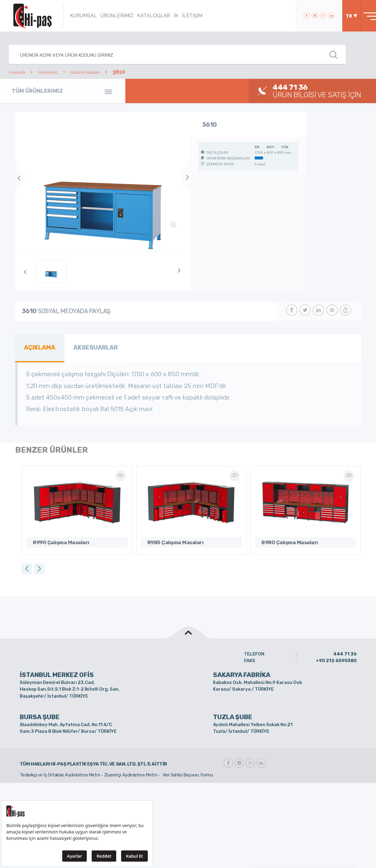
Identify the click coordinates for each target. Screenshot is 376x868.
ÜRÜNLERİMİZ (108, 16)
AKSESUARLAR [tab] (87, 346)
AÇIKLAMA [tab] (37, 346)
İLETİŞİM (183, 16)
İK (167, 16)
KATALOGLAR (145, 16)
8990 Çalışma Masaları (54, 538)
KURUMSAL (75, 16)
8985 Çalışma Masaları (169, 538)
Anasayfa (21, 72)
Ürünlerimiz (60, 72)
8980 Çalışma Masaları (283, 538)
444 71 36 (345, 651)
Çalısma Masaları (109, 72)
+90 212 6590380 (336, 658)
